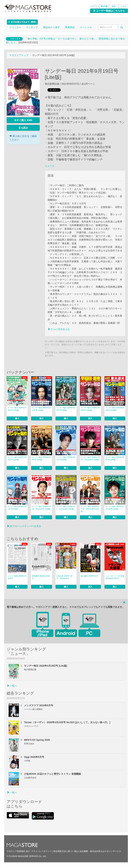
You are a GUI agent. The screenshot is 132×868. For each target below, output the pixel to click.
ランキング (32, 27)
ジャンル (15, 27)
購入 (17, 418)
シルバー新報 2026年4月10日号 (17, 577)
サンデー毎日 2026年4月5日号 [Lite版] (66, 409)
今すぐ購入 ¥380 (23, 120)
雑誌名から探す (52, 27)
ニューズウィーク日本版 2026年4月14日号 (115, 577)
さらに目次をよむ (59, 329)
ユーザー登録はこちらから (109, 11)
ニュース (50, 166)
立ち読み (23, 128)
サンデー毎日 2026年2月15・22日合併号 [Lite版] (90, 458)
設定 (114, 6)
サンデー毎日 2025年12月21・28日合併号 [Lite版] (90, 509)
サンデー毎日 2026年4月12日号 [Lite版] (42, 409)
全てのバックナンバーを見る (24, 526)
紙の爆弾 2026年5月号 (89, 576)
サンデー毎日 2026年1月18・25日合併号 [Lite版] (42, 508)
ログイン (95, 6)
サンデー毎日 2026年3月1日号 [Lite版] (66, 458)
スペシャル (86, 27)
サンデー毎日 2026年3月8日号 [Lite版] (42, 458)
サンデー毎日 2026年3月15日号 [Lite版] (17, 458)
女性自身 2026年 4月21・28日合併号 (64, 577)
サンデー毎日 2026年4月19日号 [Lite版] (17, 409)
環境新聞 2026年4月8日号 (41, 577)
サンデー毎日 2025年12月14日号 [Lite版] (114, 508)
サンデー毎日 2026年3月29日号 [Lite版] (90, 409)
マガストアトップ (19, 55)
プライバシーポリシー (41, 851)
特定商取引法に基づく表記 (66, 851)
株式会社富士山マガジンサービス (106, 851)
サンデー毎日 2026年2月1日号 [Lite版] (17, 508)
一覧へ (12, 686)
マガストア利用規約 (16, 851)
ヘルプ (123, 6)
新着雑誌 (70, 27)
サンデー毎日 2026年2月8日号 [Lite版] (115, 458)
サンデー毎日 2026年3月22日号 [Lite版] (115, 409)
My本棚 (104, 6)
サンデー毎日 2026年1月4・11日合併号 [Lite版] (66, 508)
